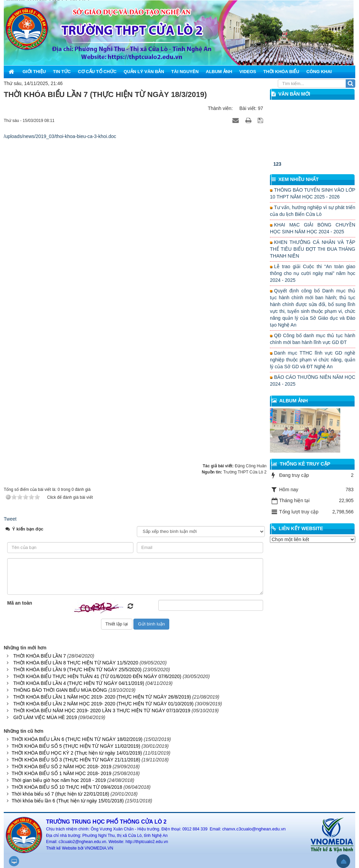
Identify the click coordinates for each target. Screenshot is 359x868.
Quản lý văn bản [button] (144, 72)
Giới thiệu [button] (34, 72)
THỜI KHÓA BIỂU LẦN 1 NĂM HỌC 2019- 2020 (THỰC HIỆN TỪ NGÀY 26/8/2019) (102, 697)
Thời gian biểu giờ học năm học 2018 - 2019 (59, 780)
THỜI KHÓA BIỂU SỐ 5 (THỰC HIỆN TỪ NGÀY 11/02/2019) (76, 746)
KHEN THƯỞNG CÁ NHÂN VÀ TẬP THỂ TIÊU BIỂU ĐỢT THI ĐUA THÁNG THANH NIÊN (313, 249)
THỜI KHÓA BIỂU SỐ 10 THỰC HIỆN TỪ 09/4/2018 (67, 787)
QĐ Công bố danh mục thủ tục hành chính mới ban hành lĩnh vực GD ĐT (313, 339)
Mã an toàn (20, 603)
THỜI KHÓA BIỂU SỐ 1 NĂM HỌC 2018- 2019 (61, 773)
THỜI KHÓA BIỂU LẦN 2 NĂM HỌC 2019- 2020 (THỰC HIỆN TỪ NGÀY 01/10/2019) (103, 704)
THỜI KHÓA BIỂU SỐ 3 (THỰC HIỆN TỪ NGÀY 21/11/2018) (76, 760)
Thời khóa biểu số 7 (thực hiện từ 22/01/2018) (60, 794)
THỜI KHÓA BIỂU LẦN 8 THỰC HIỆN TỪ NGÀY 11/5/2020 (76, 663)
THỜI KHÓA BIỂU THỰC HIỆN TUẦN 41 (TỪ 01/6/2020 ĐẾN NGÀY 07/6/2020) (97, 676)
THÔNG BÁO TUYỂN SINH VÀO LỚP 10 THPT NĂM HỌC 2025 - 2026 (313, 193)
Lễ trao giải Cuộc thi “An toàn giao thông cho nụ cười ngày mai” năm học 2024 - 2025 (313, 273)
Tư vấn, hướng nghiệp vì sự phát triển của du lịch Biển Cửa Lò (313, 211)
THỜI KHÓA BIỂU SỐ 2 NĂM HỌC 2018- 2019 (61, 767)
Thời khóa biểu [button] (281, 72)
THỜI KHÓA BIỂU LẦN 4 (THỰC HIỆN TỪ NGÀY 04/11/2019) (79, 683)
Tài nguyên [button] (185, 72)
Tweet (10, 519)
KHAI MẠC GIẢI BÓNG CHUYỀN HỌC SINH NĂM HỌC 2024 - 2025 (313, 228)
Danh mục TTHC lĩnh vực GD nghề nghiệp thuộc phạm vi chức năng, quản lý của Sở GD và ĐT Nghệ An (313, 360)
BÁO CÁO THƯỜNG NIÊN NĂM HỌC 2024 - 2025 (313, 381)
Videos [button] (248, 72)
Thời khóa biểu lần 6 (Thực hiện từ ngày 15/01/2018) (68, 801)
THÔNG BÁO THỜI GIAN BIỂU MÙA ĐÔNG (60, 690)
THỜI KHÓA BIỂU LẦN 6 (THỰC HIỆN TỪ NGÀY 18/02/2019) (77, 739)
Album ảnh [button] (219, 72)
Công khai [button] (319, 72)
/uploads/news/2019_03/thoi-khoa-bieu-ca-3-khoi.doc (60, 136)
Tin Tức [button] (62, 72)
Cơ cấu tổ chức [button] (97, 72)
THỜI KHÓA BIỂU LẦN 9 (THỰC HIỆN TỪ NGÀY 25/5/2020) (77, 670)
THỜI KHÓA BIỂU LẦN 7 (40, 656)
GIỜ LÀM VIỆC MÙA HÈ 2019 (45, 717)
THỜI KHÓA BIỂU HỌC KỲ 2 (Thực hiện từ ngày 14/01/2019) (77, 753)
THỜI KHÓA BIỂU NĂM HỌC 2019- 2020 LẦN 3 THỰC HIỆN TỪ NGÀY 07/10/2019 (102, 711)
